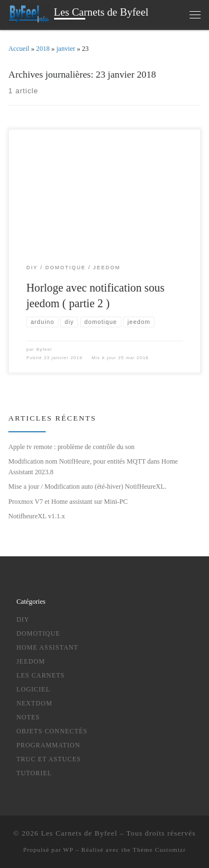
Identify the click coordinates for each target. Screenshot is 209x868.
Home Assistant (47, 647)
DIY (23, 619)
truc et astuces (48, 759)
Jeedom (30, 661)
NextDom (34, 703)
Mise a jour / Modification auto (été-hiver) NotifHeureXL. (88, 487)
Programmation (48, 745)
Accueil (19, 49)
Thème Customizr (159, 850)
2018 (43, 49)
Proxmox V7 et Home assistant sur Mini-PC (68, 502)
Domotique (38, 633)
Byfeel (44, 349)
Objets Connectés (52, 731)
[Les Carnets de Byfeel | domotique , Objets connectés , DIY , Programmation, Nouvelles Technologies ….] (29, 13)
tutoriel (34, 773)
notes (28, 717)
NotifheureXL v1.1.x (37, 516)
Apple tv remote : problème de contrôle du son (71, 447)
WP (68, 850)
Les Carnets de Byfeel (79, 833)
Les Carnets (40, 675)
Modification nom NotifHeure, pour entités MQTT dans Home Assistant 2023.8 (93, 467)
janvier (66, 49)
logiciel (33, 689)
